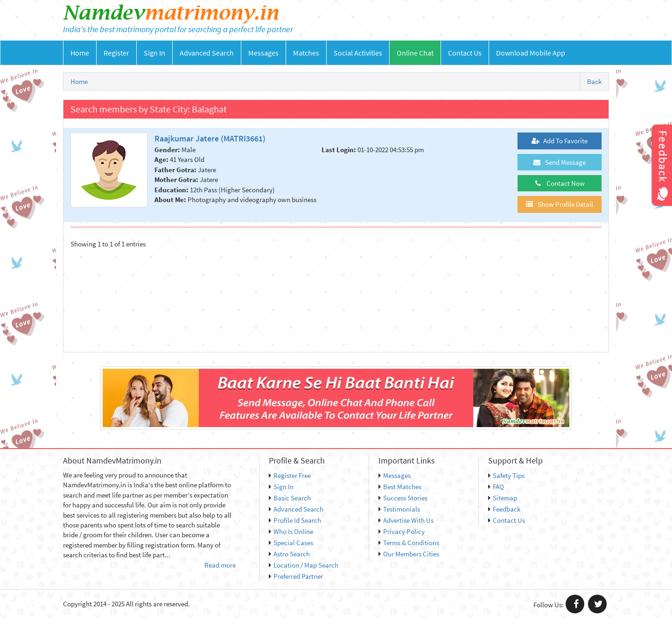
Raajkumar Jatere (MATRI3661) (210, 138)
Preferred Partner (296, 576)
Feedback (504, 509)
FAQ (496, 487)
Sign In (154, 53)
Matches (306, 53)
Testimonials (399, 509)
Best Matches (400, 487)
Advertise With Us (406, 520)
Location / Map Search (304, 565)
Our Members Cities (409, 554)
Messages (263, 53)
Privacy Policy (402, 531)
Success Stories (403, 498)
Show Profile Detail (560, 204)
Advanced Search (207, 53)
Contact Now (559, 183)
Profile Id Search (295, 520)
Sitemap (503, 498)
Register (116, 53)
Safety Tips (506, 475)
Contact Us (465, 53)
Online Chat (415, 53)
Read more (220, 565)
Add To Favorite (560, 141)
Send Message (560, 162)
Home (80, 53)
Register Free (290, 475)
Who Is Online (291, 531)
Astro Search (289, 554)
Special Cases (291, 543)
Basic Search (290, 498)
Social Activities (358, 53)
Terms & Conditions (409, 543)
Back (594, 81)
